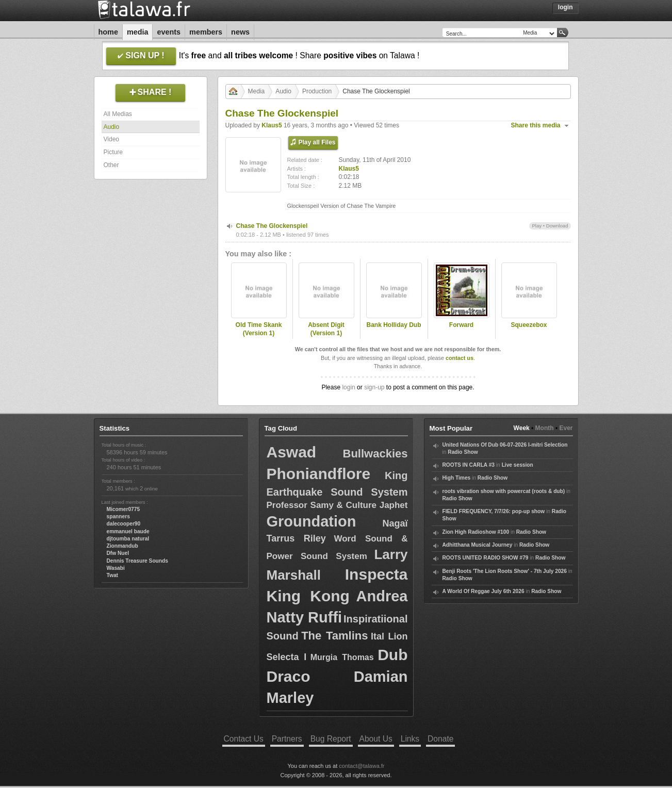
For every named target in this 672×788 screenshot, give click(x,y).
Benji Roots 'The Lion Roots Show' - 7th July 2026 (505, 571)
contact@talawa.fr (362, 766)
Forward (461, 325)
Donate (440, 739)
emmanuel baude (128, 531)
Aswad (292, 452)
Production (317, 91)
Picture (113, 152)
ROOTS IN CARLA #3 (469, 465)
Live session (518, 465)
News (240, 32)
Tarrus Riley (296, 538)
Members (206, 32)
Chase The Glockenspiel (272, 226)
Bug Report (331, 739)
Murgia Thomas (342, 657)
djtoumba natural (128, 539)
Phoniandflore (319, 474)
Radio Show (463, 452)
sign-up (374, 387)
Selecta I (287, 657)
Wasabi (116, 568)
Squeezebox (529, 325)
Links (410, 739)
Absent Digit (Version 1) (326, 329)
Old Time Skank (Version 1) (259, 329)
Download (557, 226)
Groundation (312, 521)
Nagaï (395, 523)
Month (545, 428)
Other (111, 165)
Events (169, 32)
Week (522, 428)
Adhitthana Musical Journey (478, 545)
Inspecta (376, 574)
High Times (457, 478)
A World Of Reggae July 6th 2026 (483, 591)
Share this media (536, 125)
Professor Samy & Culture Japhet (337, 505)
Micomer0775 (124, 509)
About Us (376, 739)
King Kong (308, 596)
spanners (118, 516)
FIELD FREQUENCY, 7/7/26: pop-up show (494, 511)
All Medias (118, 114)
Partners (287, 739)
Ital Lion (389, 636)
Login (566, 7)
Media (138, 32)
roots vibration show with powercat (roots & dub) (504, 491)
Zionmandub (122, 546)
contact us (460, 358)
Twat (112, 575)
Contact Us (244, 739)
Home (108, 32)
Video (111, 139)
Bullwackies (375, 454)
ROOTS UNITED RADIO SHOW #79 (486, 558)
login (348, 387)
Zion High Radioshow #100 (476, 532)
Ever (566, 428)
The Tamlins (334, 636)
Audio (112, 127)
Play (537, 226)
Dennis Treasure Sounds (137, 561)
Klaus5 (272, 125)
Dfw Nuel (118, 553)
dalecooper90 (124, 524)
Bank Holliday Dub (394, 325)
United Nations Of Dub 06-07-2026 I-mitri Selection (505, 445)
